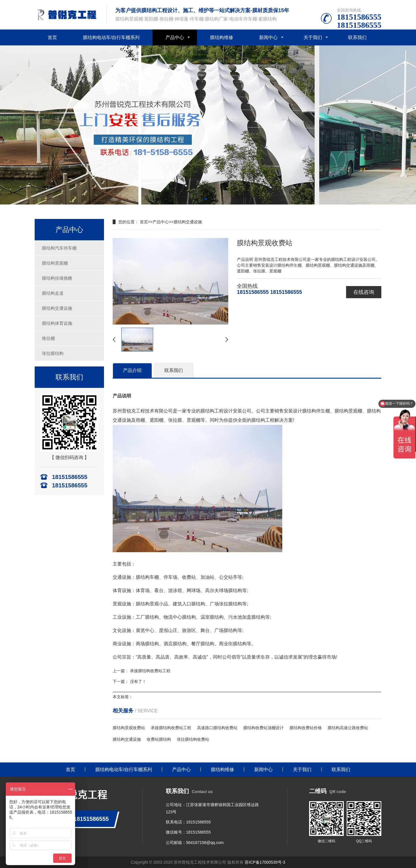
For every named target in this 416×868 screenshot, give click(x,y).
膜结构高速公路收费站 (348, 728)
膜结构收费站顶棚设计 (263, 728)
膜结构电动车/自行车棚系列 (111, 37)
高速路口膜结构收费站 (217, 728)
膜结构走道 (53, 293)
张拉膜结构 (53, 353)
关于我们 (313, 37)
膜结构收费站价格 (306, 728)
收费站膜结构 (159, 739)
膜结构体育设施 (57, 323)
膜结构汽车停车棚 (59, 248)
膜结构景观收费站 (129, 728)
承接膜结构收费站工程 (150, 671)
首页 (52, 37)
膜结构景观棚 (55, 263)
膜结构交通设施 (57, 308)
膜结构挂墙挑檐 (57, 278)
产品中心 (175, 37)
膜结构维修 (222, 37)
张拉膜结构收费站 (193, 739)
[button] (206, 199)
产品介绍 (132, 370)
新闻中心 (268, 37)
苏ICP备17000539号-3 (265, 862)
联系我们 (357, 37)
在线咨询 (364, 292)
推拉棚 (48, 338)
